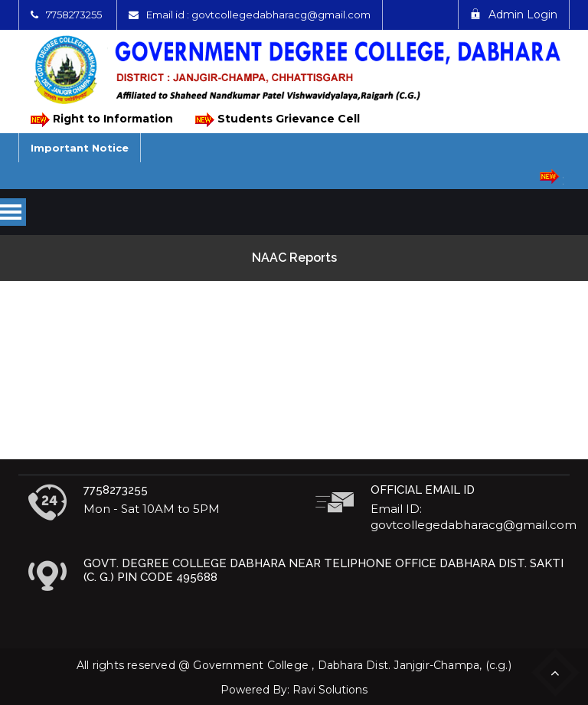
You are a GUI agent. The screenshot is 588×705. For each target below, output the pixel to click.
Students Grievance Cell (276, 120)
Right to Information (101, 120)
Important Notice (80, 148)
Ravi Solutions (330, 690)
